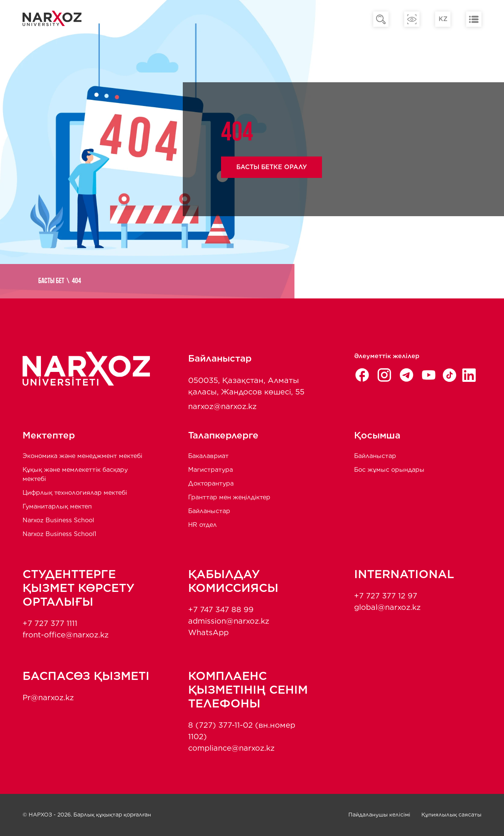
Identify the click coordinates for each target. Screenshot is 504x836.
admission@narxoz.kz (229, 621)
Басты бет (51, 281)
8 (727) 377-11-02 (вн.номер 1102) (242, 731)
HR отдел (202, 525)
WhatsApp (208, 632)
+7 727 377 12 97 (386, 596)
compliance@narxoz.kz (231, 748)
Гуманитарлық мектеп (57, 506)
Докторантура (211, 483)
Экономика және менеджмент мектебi (82, 456)
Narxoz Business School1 (59, 534)
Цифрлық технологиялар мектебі (75, 493)
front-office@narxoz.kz (66, 635)
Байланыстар (209, 511)
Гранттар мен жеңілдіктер (229, 497)
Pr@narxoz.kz (48, 697)
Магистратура (211, 470)
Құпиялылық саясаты (451, 815)
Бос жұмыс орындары (389, 470)
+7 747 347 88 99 (221, 609)
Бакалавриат (208, 456)
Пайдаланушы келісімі (379, 815)
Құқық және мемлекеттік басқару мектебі (75, 474)
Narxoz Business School (58, 520)
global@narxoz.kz (387, 607)
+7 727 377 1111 (50, 623)
